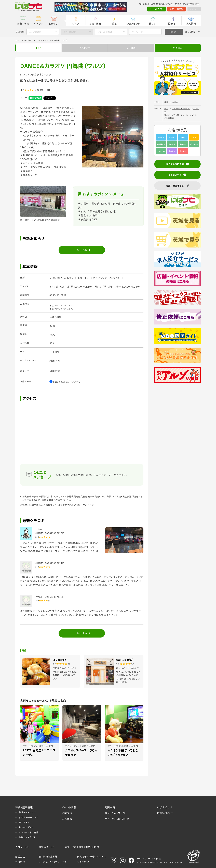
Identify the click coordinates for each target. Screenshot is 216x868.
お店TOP (54, 24)
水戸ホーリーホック (29, 817)
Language (193, 9)
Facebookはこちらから (67, 382)
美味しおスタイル (27, 837)
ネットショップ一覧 (115, 813)
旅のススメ (24, 822)
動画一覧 (110, 807)
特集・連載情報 (24, 807)
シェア (24, 98)
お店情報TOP (30, 40)
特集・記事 (23, 24)
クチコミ (178, 48)
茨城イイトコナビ (27, 812)
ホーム (18, 40)
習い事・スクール (181, 115)
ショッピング (133, 24)
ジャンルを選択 (105, 32)
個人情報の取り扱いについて (92, 856)
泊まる (172, 24)
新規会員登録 (174, 9)
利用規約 (20, 862)
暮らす (153, 24)
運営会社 (20, 856)
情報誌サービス (47, 847)
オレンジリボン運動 (29, 832)
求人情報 (191, 24)
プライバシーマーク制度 (147, 859)
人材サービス (22, 847)
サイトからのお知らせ (117, 819)
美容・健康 (95, 24)
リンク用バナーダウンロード (53, 862)
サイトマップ (83, 862)
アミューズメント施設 (181, 108)
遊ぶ (114, 24)
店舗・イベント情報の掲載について (82, 847)
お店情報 (67, 813)
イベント (38, 24)
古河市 (175, 102)
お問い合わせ (165, 813)
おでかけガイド (26, 827)
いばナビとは (165, 807)
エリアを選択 (35, 32)
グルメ (76, 24)
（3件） (49, 90)
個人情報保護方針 (48, 856)
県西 (166, 102)
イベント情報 (69, 807)
